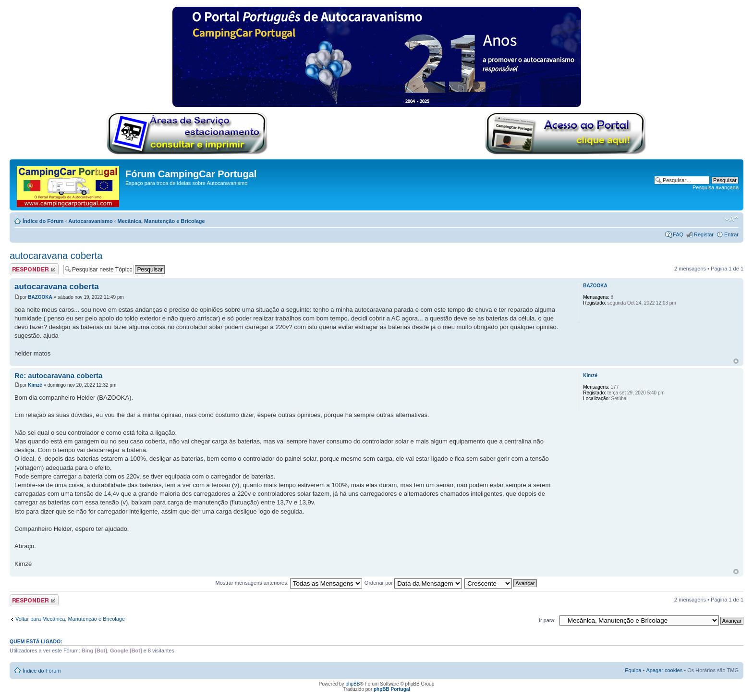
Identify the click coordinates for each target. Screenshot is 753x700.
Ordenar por (413, 583)
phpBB (352, 684)
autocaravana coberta (56, 256)
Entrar (731, 234)
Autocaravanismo (90, 221)
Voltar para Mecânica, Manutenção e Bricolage (70, 619)
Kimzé (35, 385)
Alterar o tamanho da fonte (732, 219)
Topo (736, 361)
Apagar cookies (664, 670)
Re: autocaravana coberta (58, 375)
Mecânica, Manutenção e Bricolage (161, 221)
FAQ (678, 234)
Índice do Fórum (43, 221)
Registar (704, 234)
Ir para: (547, 620)
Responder (34, 269)
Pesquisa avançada (716, 187)
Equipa (633, 670)
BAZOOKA (40, 297)
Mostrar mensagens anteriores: (288, 583)
